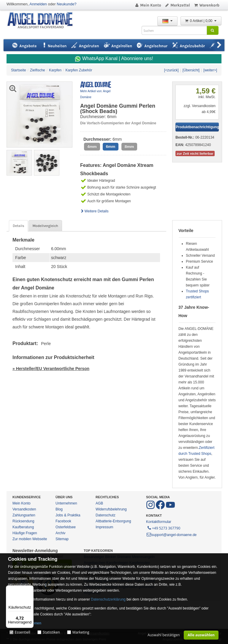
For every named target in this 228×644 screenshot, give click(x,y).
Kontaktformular (159, 522)
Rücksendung (23, 521)
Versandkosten (24, 509)
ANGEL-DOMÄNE (43, 21)
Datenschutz (106, 515)
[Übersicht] (191, 70)
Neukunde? (67, 4)
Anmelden (38, 4)
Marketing (81, 632)
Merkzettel (177, 5)
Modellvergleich (45, 226)
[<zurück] (171, 70)
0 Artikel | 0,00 (201, 21)
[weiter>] (210, 70)
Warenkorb (206, 5)
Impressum (104, 527)
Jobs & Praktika (68, 515)
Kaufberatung (23, 527)
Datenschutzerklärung (108, 599)
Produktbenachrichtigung (197, 127)
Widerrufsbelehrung (111, 509)
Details (18, 226)
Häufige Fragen (25, 533)
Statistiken (51, 632)
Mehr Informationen (25, 623)
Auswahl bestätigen (164, 635)
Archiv (60, 533)
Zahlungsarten (24, 515)
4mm (92, 146)
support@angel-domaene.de (171, 535)
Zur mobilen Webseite (30, 539)
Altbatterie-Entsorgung (113, 521)
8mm (129, 146)
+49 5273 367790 (163, 528)
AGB (99, 503)
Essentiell (22, 632)
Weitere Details (94, 211)
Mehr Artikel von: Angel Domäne (95, 94)
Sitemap (62, 539)
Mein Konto (148, 5)
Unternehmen (66, 503)
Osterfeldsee (66, 527)
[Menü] (30, 589)
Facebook (63, 521)
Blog (59, 509)
